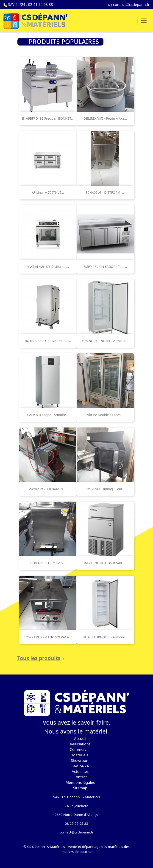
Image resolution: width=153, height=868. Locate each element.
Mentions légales (80, 782)
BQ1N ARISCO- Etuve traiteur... (48, 341)
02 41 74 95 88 (40, 5)
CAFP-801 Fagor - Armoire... (48, 415)
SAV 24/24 (80, 766)
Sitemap (80, 788)
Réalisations (80, 744)
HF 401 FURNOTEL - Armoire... (105, 637)
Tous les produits (42, 658)
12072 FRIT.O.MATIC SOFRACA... (48, 637)
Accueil (80, 739)
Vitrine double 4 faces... (105, 415)
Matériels (80, 755)
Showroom (80, 761)
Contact (80, 777)
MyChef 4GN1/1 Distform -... (48, 267)
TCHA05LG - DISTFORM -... (105, 192)
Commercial (80, 750)
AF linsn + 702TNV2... (48, 192)
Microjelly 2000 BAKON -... (48, 489)
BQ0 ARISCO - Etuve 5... (48, 563)
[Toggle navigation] (144, 21)
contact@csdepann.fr (131, 5)
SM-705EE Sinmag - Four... (105, 489)
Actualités (80, 771)
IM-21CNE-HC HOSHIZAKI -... (105, 563)
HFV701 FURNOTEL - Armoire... (105, 341)
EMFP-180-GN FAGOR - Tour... (105, 267)
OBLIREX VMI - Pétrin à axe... (105, 118)
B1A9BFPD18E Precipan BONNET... (48, 118)
